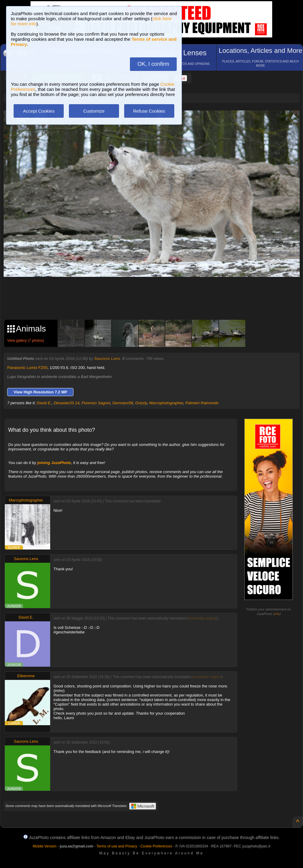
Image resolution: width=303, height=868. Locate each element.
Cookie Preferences (156, 846)
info (277, 614)
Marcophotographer (166, 403)
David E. (44, 403)
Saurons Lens (107, 359)
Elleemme (26, 676)
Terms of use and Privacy (117, 846)
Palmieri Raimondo (202, 403)
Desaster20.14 (67, 403)
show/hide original (202, 618)
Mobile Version (45, 846)
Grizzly (141, 403)
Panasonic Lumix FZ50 (27, 368)
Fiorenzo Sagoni (96, 403)
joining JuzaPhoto (54, 463)
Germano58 (123, 403)
